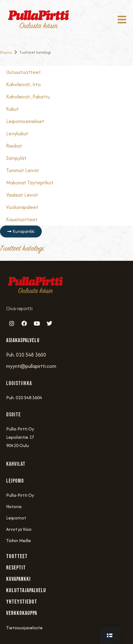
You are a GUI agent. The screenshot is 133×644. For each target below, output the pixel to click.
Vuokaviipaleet (22, 207)
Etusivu (6, 52)
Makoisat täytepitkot (30, 183)
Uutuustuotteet (23, 72)
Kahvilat (16, 464)
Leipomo (15, 481)
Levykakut (17, 133)
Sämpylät (16, 158)
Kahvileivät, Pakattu (28, 97)
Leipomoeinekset (25, 121)
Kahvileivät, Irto (23, 84)
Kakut (12, 109)
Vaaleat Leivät (22, 195)
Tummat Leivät (23, 170)
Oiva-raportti (19, 309)
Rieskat (14, 146)
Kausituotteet (22, 219)
